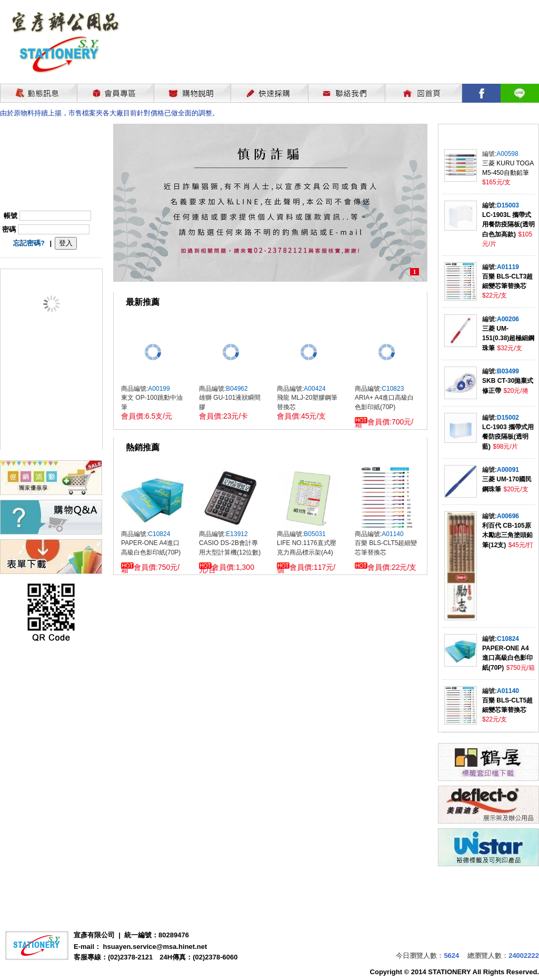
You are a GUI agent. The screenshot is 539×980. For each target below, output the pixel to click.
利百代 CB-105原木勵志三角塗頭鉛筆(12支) (507, 535)
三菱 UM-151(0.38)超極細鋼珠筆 (508, 338)
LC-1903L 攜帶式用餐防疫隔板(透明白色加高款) (508, 225)
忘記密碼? (29, 243)
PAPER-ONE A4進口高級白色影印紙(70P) (507, 658)
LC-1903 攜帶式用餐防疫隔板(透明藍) (508, 437)
